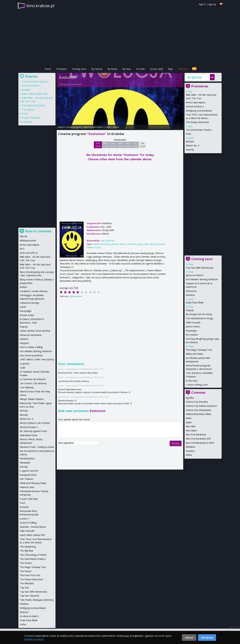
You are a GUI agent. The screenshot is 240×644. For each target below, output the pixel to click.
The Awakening (28, 547)
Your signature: (66, 443)
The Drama (28, 110)
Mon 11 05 (106, 145)
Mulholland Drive (28, 435)
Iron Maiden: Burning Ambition (202, 279)
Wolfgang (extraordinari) (199, 111)
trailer (108, 127)
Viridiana (24, 604)
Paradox (190, 451)
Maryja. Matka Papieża (32, 399)
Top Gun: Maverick (30, 596)
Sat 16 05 (142, 145)
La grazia (24, 364)
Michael (190, 141)
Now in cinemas (38, 231)
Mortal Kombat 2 (195, 106)
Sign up (212, 4)
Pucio (25, 114)
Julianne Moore (119, 244)
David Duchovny (101, 244)
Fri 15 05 (135, 145)
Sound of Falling (28, 523)
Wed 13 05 (120, 145)
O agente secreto (29, 471)
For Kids (141, 69)
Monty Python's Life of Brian (35, 423)
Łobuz (23, 624)
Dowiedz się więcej (34, 639)
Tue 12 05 (113, 145)
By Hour (127, 69)
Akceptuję (207, 638)
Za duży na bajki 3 (29, 616)
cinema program (74, 127)
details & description (93, 127)
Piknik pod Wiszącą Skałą (33, 483)
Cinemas (198, 392)
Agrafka (190, 398)
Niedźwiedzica (27, 458)
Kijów (189, 422)
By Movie (112, 69)
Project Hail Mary (31, 118)
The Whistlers (27, 583)
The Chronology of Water (33, 555)
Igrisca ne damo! (195, 275)
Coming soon (202, 259)
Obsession (191, 291)
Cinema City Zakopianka (198, 410)
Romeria (190, 295)
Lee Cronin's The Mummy (33, 383)
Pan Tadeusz (27, 479)
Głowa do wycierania (31, 335)
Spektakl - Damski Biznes (33, 527)
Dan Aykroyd (151, 244)
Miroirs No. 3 (193, 145)
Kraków (195, 77)
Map (170, 69)
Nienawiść (25, 463)
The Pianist (26, 571)
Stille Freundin (193, 322)
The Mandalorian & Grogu (200, 318)
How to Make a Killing (31, 347)
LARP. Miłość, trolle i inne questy (37, 359)
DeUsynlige (26, 311)
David (23, 307)
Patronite (183, 69)
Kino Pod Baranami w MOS (200, 443)
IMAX (189, 418)
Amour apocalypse (196, 102)
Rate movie (76, 296)
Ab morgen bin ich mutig (199, 314)
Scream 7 (25, 519)
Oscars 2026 (156, 69)
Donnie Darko (27, 315)
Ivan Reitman (76, 84)
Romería (24, 507)
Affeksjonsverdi (28, 241)
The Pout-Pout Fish (30, 575)
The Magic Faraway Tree (199, 350)
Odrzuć (189, 638)
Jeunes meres (193, 326)
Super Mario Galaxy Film (35, 94)
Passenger (191, 331)
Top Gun (24, 588)
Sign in (202, 4)
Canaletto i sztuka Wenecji (34, 291)
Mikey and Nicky (194, 354)
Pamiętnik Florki (28, 475)
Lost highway (27, 387)
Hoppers (24, 343)
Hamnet (24, 339)
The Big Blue (26, 551)
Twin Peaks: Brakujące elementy (37, 600)
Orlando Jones (136, 244)
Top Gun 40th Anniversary (199, 268)
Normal (190, 150)
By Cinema (97, 69)
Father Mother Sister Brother (35, 331)
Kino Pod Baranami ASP (198, 439)
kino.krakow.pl (40, 6)
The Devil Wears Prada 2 (199, 130)
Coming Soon (79, 69)
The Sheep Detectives (197, 122)
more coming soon (198, 385)
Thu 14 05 (128, 145)
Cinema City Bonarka (197, 402)
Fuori (188, 134)
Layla (22, 368)
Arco (22, 249)
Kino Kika (191, 426)
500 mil (23, 236)
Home (48, 69)
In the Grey (192, 381)
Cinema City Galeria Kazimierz (201, 406)
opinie (116, 127)
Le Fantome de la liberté (33, 379)
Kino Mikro (191, 430)
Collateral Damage (30, 303)
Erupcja (190, 310)
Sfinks (189, 455)
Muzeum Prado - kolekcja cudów (37, 447)
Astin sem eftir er (29, 253)
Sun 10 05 (98, 145)
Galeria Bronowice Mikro (199, 414)
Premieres (62, 69)
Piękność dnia (27, 487)
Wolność (28, 122)
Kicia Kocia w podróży (31, 355)
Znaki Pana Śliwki (195, 303)
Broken (23, 287)
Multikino (191, 447)
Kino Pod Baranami (196, 434)
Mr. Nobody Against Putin (33, 431)
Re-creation (192, 335)
